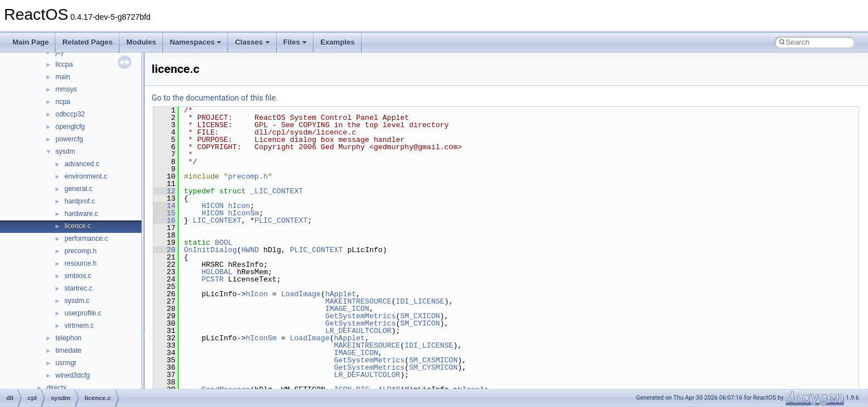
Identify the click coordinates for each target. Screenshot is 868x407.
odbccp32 (70, 114)
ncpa (63, 102)
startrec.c (78, 288)
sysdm (65, 151)
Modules (141, 42)
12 (164, 191)
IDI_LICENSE (420, 301)
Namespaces (196, 42)
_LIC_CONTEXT (277, 191)
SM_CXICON (420, 316)
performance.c (86, 239)
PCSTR (212, 279)
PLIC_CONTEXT (281, 220)
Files (295, 42)
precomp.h (81, 251)
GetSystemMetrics (361, 316)
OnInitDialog (210, 250)
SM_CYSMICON (433, 367)
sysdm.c (77, 301)
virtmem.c (79, 326)
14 (164, 206)
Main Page (31, 42)
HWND (250, 250)
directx (56, 388)
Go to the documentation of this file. (215, 98)
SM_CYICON (420, 323)
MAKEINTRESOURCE (358, 301)
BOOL (224, 243)
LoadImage (301, 294)
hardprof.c (80, 201)
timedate (68, 350)
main (63, 77)
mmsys (66, 89)
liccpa (64, 64)
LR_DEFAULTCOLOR (358, 331)
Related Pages (87, 42)
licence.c (78, 226)
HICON (212, 206)
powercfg (69, 139)
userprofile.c (83, 313)
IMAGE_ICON (347, 309)
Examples (338, 42)
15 (164, 213)
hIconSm (244, 213)
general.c (78, 189)
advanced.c (82, 164)
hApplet (341, 294)
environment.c (86, 176)
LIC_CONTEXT (217, 220)
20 (164, 250)
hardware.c (81, 214)
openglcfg (70, 127)
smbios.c (78, 276)
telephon (68, 338)
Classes (252, 42)
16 (164, 220)
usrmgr (66, 363)
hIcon (239, 206)
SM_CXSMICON (433, 360)
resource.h (81, 263)
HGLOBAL (217, 272)
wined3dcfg (73, 375)
